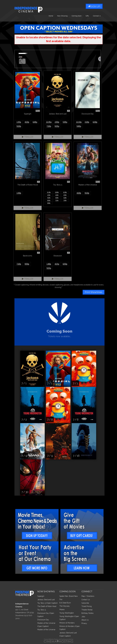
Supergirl (41, 596)
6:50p (65, 264)
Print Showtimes (94, 292)
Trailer (28, 137)
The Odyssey (65, 606)
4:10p (27, 122)
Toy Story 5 (42, 610)
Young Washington (67, 613)
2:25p (57, 195)
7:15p (57, 200)
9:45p (79, 126)
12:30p (65, 192)
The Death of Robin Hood (47, 606)
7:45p (65, 200)
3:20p (87, 122)
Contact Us (86, 600)
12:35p (49, 122)
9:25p (49, 268)
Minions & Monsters (67, 623)
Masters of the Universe (46, 630)
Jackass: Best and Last (46, 600)
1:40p (49, 264)
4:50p (57, 198)
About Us (85, 620)
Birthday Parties (87, 613)
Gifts (87, 16)
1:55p (49, 195)
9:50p (27, 264)
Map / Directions (88, 596)
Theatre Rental (87, 610)
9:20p (19, 126)
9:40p (49, 203)
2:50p (57, 122)
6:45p (35, 122)
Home (51, 16)
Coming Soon (77, 16)
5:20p (65, 198)
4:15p (57, 264)
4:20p (49, 198)
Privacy (84, 623)
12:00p (57, 192)
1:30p (19, 193)
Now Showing (62, 16)
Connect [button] (97, 16)
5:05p (65, 122)
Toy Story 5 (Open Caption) (47, 603)
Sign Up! (94, 6)
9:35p (57, 126)
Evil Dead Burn (65, 603)
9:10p (87, 193)
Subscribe (85, 603)
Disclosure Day (43, 620)
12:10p (79, 122)
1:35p (19, 122)
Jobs (83, 617)
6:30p (95, 122)
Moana (62, 609)
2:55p (65, 195)
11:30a (49, 192)
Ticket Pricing (87, 606)
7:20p (49, 126)
